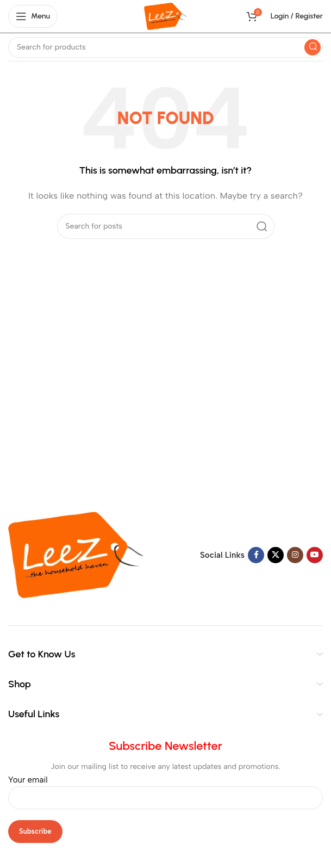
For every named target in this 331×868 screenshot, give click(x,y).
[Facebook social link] (256, 555)
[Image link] (76, 555)
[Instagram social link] (295, 555)
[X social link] (276, 555)
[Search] (165, 47)
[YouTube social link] (315, 555)
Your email (165, 789)
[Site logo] (165, 16)
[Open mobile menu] (33, 16)
